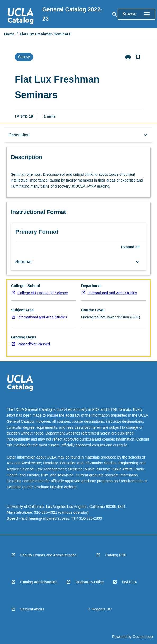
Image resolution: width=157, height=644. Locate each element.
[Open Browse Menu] (137, 14)
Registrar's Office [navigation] (90, 582)
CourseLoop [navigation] (143, 637)
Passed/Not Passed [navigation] (34, 344)
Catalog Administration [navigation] (39, 582)
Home (9, 34)
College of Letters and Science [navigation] (43, 293)
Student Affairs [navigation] (32, 609)
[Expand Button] (137, 262)
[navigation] (21, 17)
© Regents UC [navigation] (100, 609)
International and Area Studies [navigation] (112, 293)
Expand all (130, 247)
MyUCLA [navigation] (130, 582)
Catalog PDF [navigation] (116, 555)
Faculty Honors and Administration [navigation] (49, 555)
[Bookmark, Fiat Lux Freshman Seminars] (138, 57)
